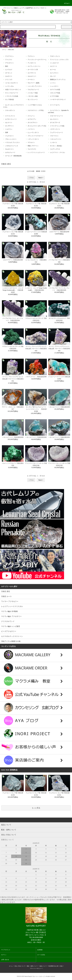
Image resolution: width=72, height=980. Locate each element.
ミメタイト (53, 142)
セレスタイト (54, 119)
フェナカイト (9, 136)
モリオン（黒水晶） (56, 146)
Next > (41, 178)
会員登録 (40, 950)
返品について (43, 966)
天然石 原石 (11, 50)
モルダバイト (9, 149)
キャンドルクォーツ (11, 93)
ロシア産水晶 (9, 99)
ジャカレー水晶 (32, 93)
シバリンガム (9, 86)
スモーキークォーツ (56, 116)
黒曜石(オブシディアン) (57, 80)
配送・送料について (32, 966)
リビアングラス (55, 149)
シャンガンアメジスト (35, 86)
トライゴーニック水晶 (57, 126)
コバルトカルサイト (11, 83)
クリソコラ (9, 80)
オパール (53, 70)
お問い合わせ (5, 960)
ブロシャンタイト (11, 139)
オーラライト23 (33, 70)
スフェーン (31, 116)
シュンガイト (54, 86)
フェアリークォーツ (56, 133)
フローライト (54, 136)
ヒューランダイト (33, 133)
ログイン (4, 955)
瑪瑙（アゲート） (33, 146)
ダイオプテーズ (55, 123)
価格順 (38, 171)
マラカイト (31, 142)
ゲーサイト (31, 80)
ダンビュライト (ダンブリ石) (37, 126)
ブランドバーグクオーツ (35, 136)
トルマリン (9, 129)
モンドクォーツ (32, 99)
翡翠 (6, 133)
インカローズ (54, 63)
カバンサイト (54, 73)
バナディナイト (55, 129)
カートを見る (41, 955)
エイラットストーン (34, 66)
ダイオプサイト (32, 123)
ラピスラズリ (32, 149)
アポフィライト (55, 56)
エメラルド (9, 70)
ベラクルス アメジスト (12, 142)
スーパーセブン (55, 105)
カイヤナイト (32, 73)
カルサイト (9, 76)
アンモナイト (32, 63)
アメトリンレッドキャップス (59, 60)
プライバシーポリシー (36, 968)
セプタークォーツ (11, 119)
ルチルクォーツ (10, 152)
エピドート (53, 66)
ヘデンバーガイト (33, 139)
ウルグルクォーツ (33, 90)
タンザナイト (9, 126)
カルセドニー (32, 76)
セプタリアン (32, 119)
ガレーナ (53, 76)
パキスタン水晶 (32, 96)
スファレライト (10, 116)
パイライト (31, 129)
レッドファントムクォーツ (36, 152)
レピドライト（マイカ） (58, 152)
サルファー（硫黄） (34, 83)
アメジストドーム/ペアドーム (37, 60)
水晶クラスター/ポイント (13, 90)
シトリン (53, 83)
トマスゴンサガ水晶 (11, 96)
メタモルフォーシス (11, 146)
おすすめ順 (31, 171)
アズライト (31, 56)
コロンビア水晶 (55, 93)
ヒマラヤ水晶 (54, 96)
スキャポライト (10, 110)
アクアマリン (9, 56)
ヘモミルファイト (56, 139)
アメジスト (9, 60)
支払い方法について (20, 966)
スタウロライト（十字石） (36, 110)
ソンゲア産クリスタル (35, 105)
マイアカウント (6, 950)
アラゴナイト (9, 63)
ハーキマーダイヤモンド (58, 99)
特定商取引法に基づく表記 (56, 966)
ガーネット (9, 73)
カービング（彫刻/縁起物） (14, 156)
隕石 (6, 66)
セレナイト (9, 123)
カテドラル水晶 (55, 90)
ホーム (4, 50)
